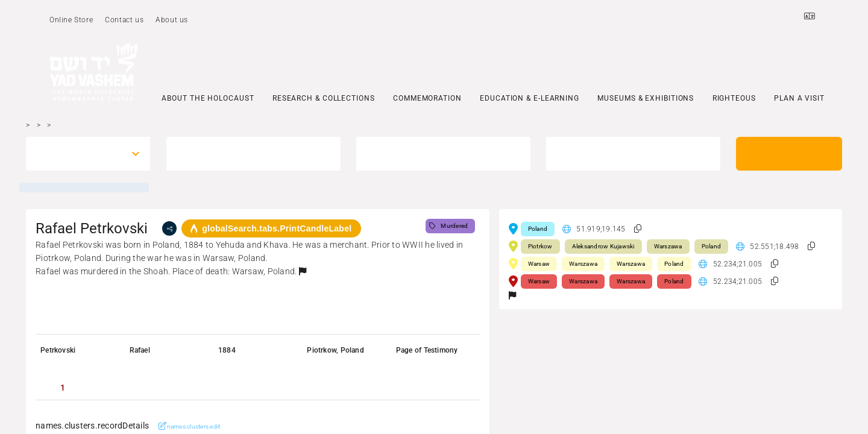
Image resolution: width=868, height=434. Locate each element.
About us (172, 20)
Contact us (124, 20)
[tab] (63, 388)
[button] (303, 271)
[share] (169, 228)
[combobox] (77, 154)
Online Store (71, 20)
